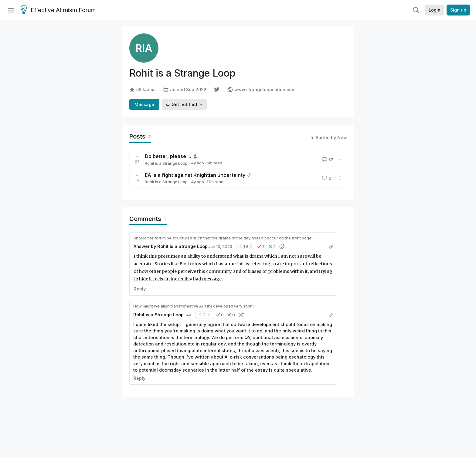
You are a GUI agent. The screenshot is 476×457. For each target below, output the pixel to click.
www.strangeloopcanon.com (261, 90)
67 (327, 160)
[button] (261, 246)
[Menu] (11, 10)
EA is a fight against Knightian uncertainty (195, 175)
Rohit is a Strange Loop (166, 163)
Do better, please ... (168, 156)
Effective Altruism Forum (58, 10)
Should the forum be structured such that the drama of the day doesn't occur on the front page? (224, 238)
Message (144, 104)
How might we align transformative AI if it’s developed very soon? (194, 306)
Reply (140, 289)
